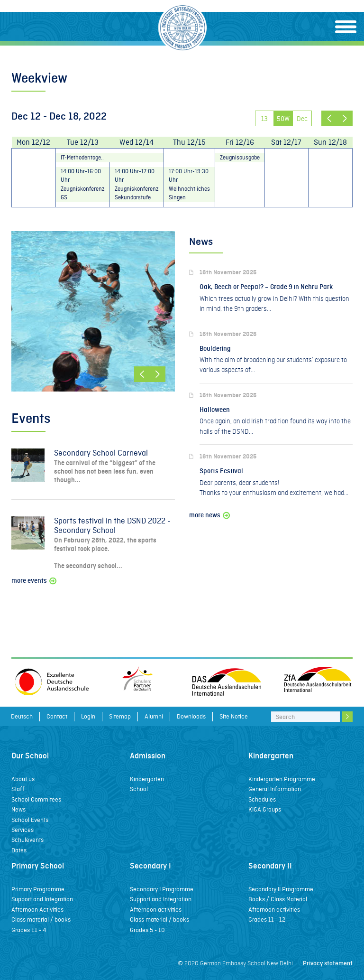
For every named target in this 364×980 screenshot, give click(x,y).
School (139, 789)
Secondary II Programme (281, 889)
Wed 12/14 (136, 142)
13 (264, 119)
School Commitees (36, 799)
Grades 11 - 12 (267, 919)
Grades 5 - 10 (147, 930)
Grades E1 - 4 (29, 930)
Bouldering (215, 349)
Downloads (191, 716)
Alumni (154, 716)
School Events (30, 820)
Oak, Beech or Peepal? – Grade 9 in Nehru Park (266, 287)
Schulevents (27, 840)
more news (210, 515)
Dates (19, 850)
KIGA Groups (265, 809)
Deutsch (22, 716)
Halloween (215, 410)
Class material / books (41, 919)
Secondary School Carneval (101, 453)
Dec (302, 119)
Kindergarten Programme (282, 779)
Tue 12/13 (83, 142)
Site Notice (234, 716)
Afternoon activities (156, 910)
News (18, 809)
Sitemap (120, 716)
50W (283, 119)
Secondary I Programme (162, 889)
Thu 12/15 (189, 142)
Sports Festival (221, 471)
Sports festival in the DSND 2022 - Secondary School (112, 526)
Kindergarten (147, 779)
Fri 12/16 (240, 142)
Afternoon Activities (37, 910)
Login (88, 716)
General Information (275, 789)
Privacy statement (328, 963)
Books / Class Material (278, 899)
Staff (18, 789)
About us (23, 779)
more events (35, 581)
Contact (57, 716)
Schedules (262, 799)
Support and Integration (42, 899)
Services (23, 830)
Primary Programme (38, 889)
